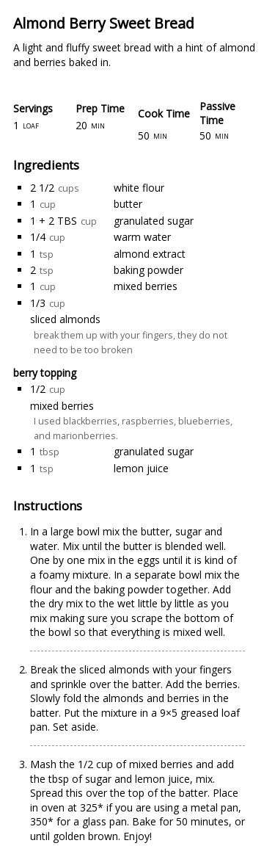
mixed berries (146, 286)
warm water (142, 237)
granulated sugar (154, 221)
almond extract (150, 254)
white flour (139, 188)
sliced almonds (65, 319)
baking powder (148, 270)
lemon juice (141, 468)
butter (128, 204)
